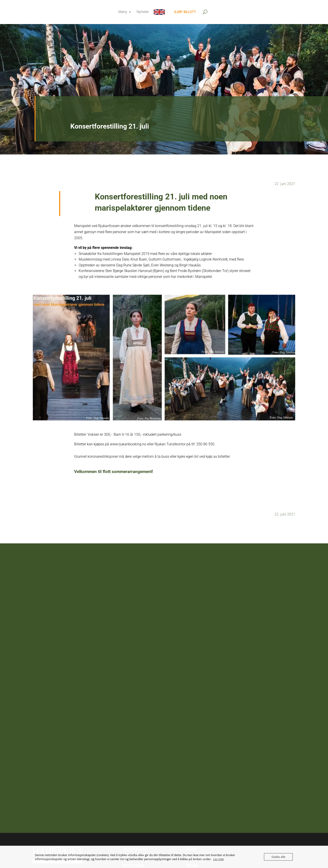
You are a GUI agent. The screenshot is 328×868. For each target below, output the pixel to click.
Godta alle (278, 857)
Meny (123, 12)
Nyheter (143, 12)
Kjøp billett (185, 12)
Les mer (219, 859)
